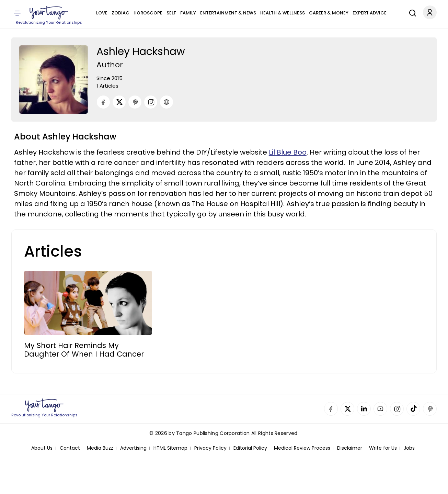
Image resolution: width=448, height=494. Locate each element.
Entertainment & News (228, 13)
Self (171, 13)
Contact (70, 448)
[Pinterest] (135, 102)
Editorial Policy (250, 448)
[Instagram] (151, 102)
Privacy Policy (210, 448)
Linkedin (364, 409)
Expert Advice (370, 13)
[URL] (166, 102)
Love (102, 13)
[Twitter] (119, 102)
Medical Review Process (302, 448)
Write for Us (383, 448)
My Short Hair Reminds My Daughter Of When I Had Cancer (84, 350)
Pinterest (430, 409)
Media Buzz (100, 448)
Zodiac (120, 13)
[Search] (411, 12)
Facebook (331, 409)
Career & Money (329, 13)
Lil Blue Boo (288, 152)
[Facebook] (103, 102)
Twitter (347, 409)
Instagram (397, 409)
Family (188, 13)
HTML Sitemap (170, 448)
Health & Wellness (283, 13)
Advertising (133, 448)
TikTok (413, 409)
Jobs (409, 448)
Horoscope (148, 13)
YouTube (380, 409)
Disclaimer (350, 448)
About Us (42, 448)
